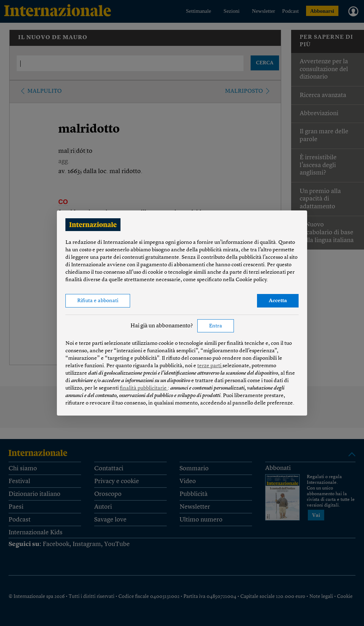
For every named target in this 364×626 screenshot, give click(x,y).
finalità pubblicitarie (144, 388)
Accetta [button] (278, 301)
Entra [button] (216, 326)
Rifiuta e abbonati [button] (98, 301)
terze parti (210, 366)
